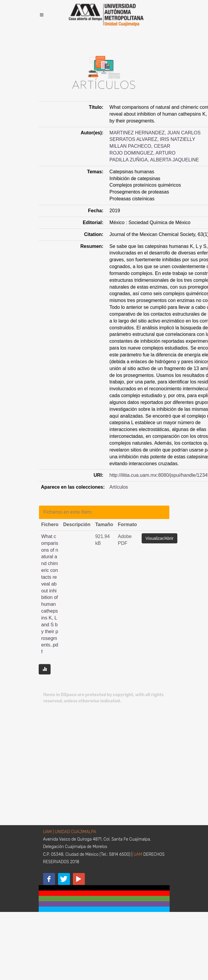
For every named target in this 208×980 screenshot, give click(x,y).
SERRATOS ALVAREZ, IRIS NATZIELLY (152, 139)
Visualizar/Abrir (159, 538)
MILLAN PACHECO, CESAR (140, 146)
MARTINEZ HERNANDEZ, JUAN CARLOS (155, 133)
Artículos (119, 487)
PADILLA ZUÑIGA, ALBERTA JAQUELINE (154, 160)
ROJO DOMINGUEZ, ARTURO (143, 153)
